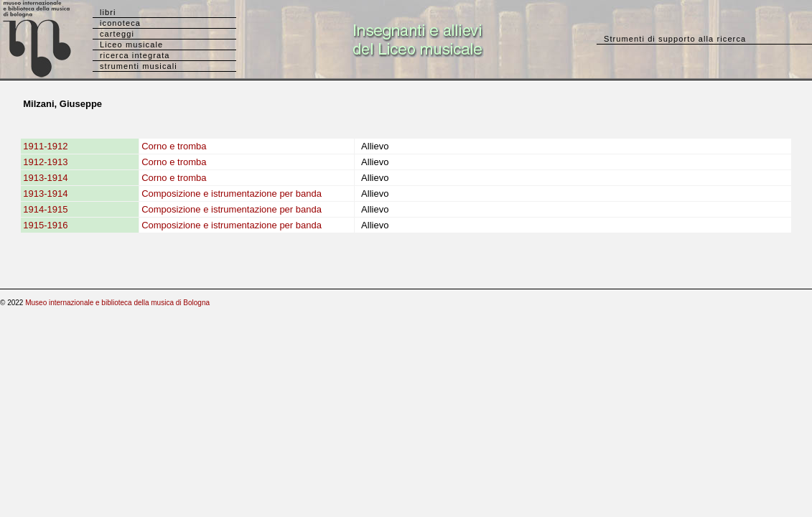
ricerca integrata (135, 55)
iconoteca (120, 23)
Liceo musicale (131, 45)
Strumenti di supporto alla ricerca (675, 39)
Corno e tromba (174, 146)
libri (108, 12)
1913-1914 (45, 178)
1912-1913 (45, 162)
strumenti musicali (139, 66)
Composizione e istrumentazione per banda (232, 194)
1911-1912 (45, 146)
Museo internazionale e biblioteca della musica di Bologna (117, 303)
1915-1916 (45, 225)
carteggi (117, 34)
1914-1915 (45, 209)
